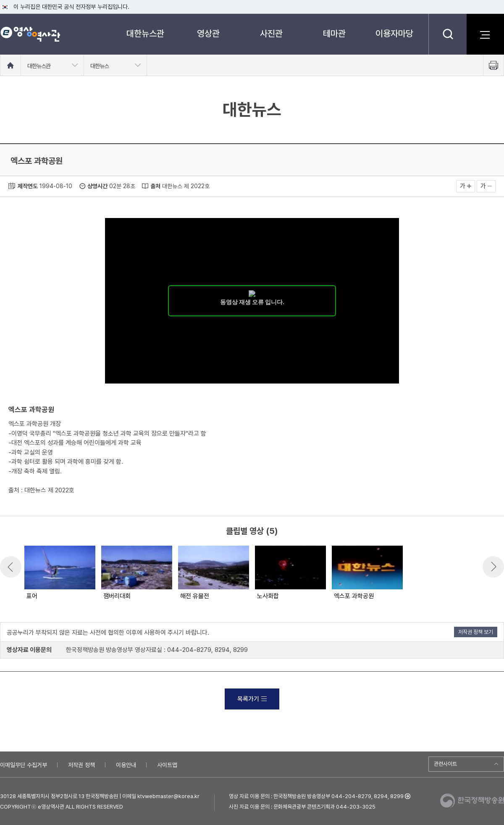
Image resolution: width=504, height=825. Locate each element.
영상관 (208, 33)
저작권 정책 (81, 765)
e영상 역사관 (30, 34)
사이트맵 (167, 765)
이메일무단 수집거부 (24, 765)
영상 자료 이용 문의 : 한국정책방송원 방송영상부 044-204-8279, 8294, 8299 (316, 796)
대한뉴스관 (145, 33)
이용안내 (126, 765)
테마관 (334, 33)
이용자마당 (394, 33)
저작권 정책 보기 (476, 632)
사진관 (271, 33)
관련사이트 (445, 764)
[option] (59, 573)
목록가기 (252, 699)
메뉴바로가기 (0, 0)
